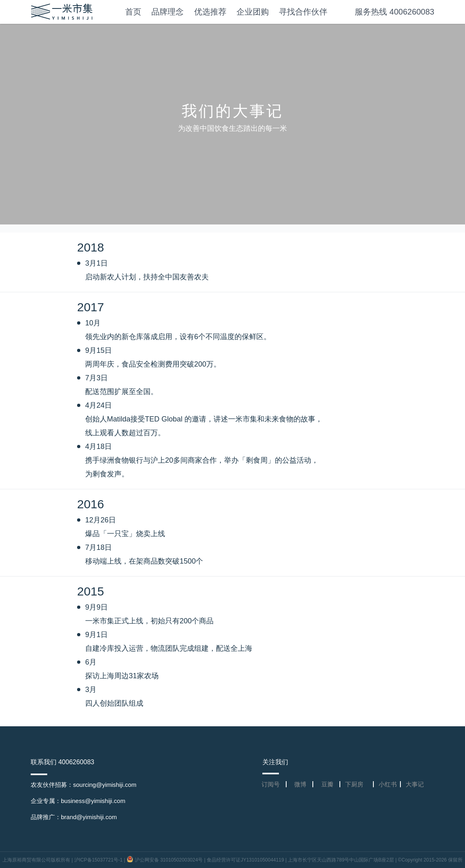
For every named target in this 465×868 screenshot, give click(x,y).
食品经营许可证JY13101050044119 (245, 860)
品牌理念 (168, 12)
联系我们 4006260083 (62, 762)
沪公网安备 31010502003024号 (165, 860)
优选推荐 (210, 12)
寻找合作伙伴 (303, 12)
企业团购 (253, 12)
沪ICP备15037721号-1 (98, 860)
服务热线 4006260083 (395, 12)
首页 (133, 12)
